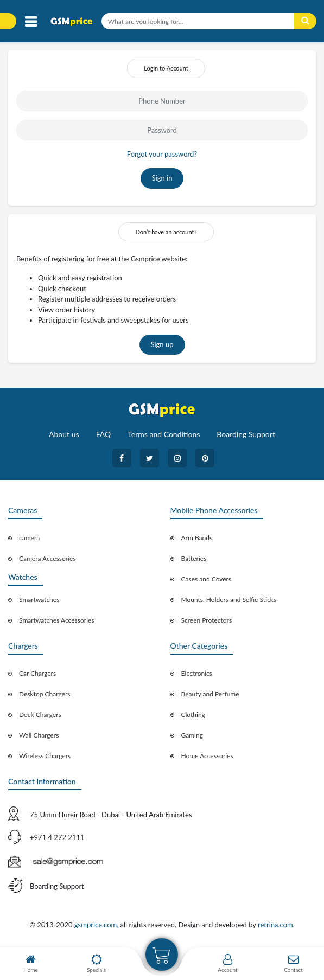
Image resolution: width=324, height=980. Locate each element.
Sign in (162, 178)
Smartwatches (39, 600)
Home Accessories (207, 756)
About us (64, 434)
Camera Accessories (47, 558)
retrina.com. (276, 925)
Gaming (192, 735)
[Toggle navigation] (31, 22)
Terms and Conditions (164, 434)
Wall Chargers (39, 735)
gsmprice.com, (97, 925)
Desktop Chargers (45, 694)
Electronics (197, 673)
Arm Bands (197, 538)
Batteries (194, 558)
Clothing (193, 715)
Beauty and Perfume (210, 694)
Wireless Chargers (45, 756)
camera (29, 538)
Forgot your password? (162, 154)
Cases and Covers (207, 579)
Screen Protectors (207, 620)
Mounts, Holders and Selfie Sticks (229, 600)
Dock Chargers (40, 715)
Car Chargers (37, 673)
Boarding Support (246, 434)
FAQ (104, 434)
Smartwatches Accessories (57, 620)
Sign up (162, 344)
